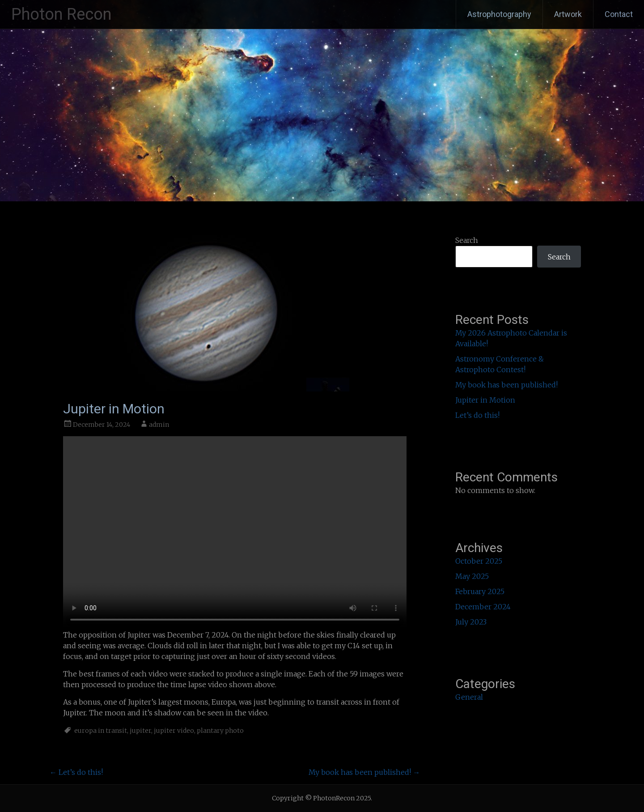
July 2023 (471, 622)
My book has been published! (364, 772)
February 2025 (480, 591)
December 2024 (483, 607)
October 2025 (479, 561)
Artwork (568, 14)
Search (467, 240)
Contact (619, 14)
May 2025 (472, 576)
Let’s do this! (76, 772)
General (469, 697)
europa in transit (101, 731)
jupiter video (174, 731)
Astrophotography (499, 14)
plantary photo (220, 731)
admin (159, 425)
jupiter (140, 731)
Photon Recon (61, 14)
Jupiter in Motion (485, 400)
